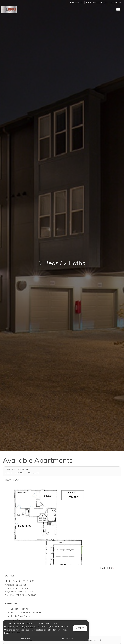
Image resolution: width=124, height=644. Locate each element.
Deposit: (9, 589)
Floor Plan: (10, 595)
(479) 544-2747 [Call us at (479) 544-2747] (76, 2)
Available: (10, 585)
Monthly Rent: (11, 581)
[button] (62, 526)
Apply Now (116, 2)
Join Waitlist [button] (91, 640)
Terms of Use (24, 639)
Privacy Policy (67, 639)
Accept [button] (80, 628)
